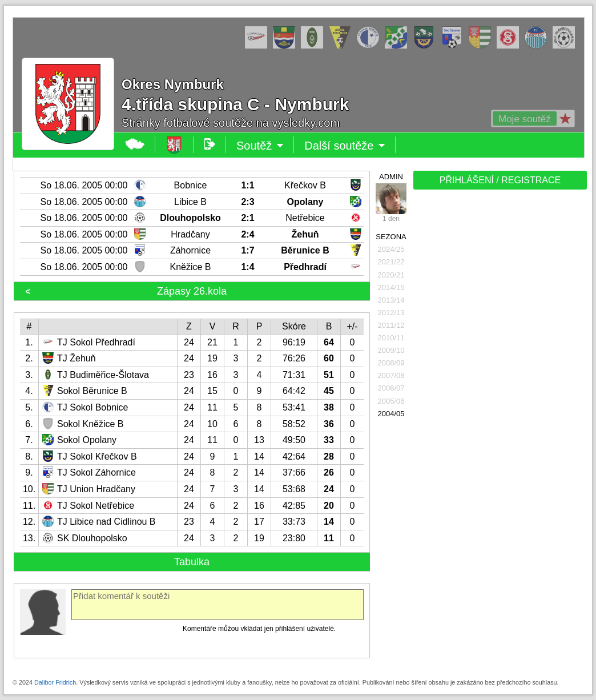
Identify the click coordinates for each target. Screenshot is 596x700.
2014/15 (391, 287)
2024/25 (391, 249)
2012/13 (391, 313)
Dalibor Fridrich (55, 682)
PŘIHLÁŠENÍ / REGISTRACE (500, 180)
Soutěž (260, 146)
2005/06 (391, 401)
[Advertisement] (499, 372)
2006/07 (391, 388)
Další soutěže (345, 146)
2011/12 (391, 325)
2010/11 (391, 338)
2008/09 (391, 363)
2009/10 (391, 350)
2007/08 (391, 375)
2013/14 (391, 300)
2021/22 (391, 262)
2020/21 (391, 275)
